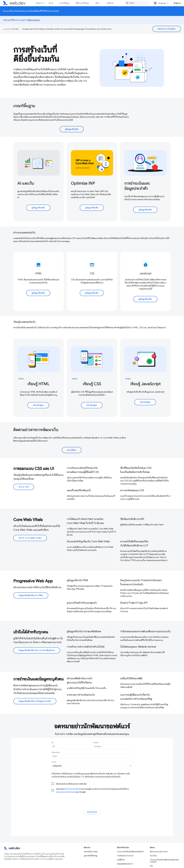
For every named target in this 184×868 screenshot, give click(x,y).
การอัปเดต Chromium (125, 841)
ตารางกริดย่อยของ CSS (132, 490)
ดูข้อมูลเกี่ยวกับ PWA (77, 580)
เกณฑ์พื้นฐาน (64, 3)
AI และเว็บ (26, 183)
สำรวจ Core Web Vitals (30, 538)
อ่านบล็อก (72, 450)
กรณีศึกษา (110, 3)
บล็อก (97, 3)
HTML (39, 274)
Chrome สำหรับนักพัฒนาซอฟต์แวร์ (130, 837)
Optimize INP (83, 183)
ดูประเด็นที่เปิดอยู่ (90, 841)
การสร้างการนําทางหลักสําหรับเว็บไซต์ (86, 647)
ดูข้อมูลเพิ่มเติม (72, 129)
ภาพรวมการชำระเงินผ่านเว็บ (81, 695)
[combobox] (137, 3)
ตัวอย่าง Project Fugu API (134, 603)
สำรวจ (51, 3)
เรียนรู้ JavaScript (146, 384)
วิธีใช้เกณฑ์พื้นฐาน (82, 3)
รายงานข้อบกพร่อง (91, 837)
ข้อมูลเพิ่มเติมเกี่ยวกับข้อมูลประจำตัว (35, 701)
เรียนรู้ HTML (38, 384)
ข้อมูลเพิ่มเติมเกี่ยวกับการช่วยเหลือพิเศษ (37, 650)
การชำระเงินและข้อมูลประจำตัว (137, 186)
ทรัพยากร (39, 3)
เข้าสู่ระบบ (177, 3)
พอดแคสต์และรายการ (125, 849)
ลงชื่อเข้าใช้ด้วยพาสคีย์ (131, 678)
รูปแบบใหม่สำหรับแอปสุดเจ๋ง (82, 603)
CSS (92, 274)
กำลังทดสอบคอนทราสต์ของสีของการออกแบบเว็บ (145, 631)
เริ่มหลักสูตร (38, 405)
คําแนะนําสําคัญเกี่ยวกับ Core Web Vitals (88, 541)
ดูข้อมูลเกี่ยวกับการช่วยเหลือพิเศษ (84, 631)
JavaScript (145, 274)
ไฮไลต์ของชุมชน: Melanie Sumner (138, 647)
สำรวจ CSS (24, 487)
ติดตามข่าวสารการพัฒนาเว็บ (36, 430)
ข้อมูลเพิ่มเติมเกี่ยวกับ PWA (31, 595)
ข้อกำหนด (7, 863)
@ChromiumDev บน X (159, 837)
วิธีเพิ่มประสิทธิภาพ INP (132, 519)
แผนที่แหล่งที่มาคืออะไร (79, 490)
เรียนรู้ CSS (92, 384)
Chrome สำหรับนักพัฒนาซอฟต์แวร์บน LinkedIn (164, 846)
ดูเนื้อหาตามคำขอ (34, 20)
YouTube (153, 841)
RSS (151, 851)
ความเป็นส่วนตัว (19, 863)
